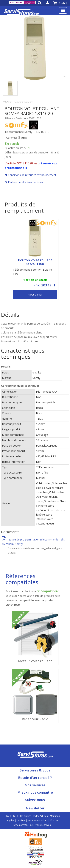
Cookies (21, 820)
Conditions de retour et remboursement (30, 175)
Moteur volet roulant (35, 661)
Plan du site (25, 816)
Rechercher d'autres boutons (24, 182)
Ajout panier (35, 295)
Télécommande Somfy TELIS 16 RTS (32, 272)
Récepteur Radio (35, 719)
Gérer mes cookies (38, 820)
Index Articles (41, 816)
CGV (7, 816)
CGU (14, 816)
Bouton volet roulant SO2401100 (35, 262)
